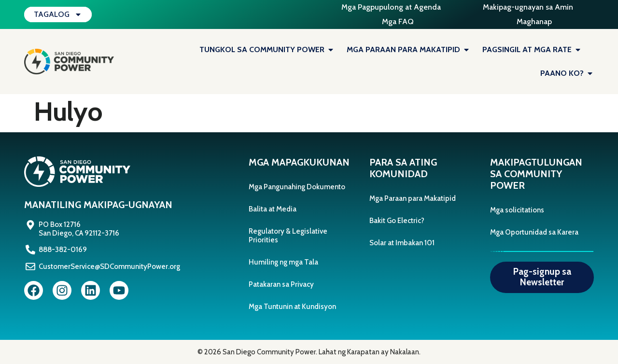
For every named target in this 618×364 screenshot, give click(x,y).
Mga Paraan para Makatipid (413, 198)
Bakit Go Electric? (397, 221)
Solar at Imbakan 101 (402, 243)
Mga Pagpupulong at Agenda (391, 7)
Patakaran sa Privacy (281, 284)
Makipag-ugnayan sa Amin (528, 7)
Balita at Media (273, 209)
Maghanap (534, 21)
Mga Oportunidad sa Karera (534, 232)
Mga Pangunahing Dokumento (297, 187)
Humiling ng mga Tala (283, 262)
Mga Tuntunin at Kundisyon (292, 307)
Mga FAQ (398, 21)
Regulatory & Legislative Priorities (288, 236)
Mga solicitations (517, 210)
